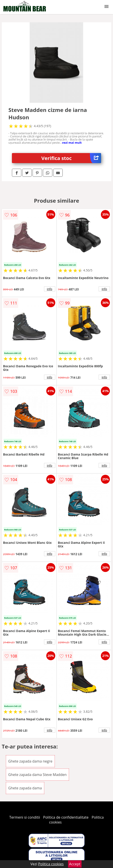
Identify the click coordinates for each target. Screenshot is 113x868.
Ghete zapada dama (25, 788)
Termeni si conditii (25, 817)
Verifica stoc (71, 158)
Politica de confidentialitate (66, 817)
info (50, 289)
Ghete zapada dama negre (30, 761)
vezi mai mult (72, 143)
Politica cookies (51, 864)
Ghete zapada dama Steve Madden (38, 775)
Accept (75, 864)
